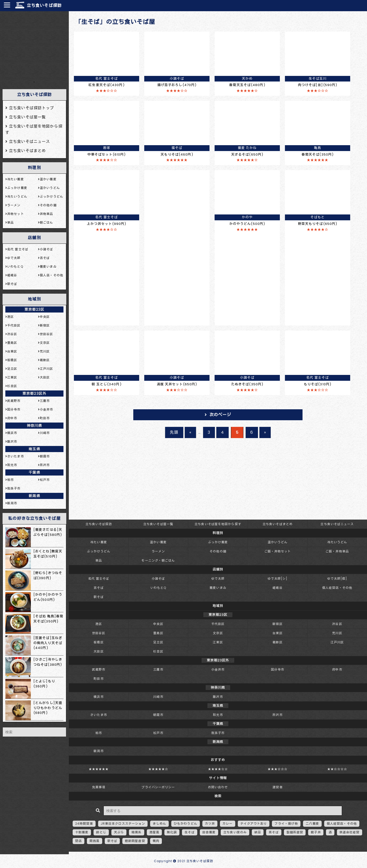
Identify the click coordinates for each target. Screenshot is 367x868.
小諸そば (158, 579)
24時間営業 (84, 824)
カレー (227, 824)
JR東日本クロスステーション (123, 824)
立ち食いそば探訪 (44, 5)
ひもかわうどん (186, 824)
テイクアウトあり (254, 824)
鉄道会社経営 (350, 832)
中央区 (158, 624)
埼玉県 (34, 449)
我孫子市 (218, 733)
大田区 (99, 651)
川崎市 (158, 697)
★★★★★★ (99, 769)
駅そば (99, 597)
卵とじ (101, 832)
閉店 (78, 841)
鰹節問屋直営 (135, 841)
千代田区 (218, 624)
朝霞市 (158, 715)
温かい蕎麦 (158, 542)
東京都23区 (35, 309)
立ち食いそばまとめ (278, 524)
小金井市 (218, 669)
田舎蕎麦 (209, 832)
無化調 (172, 832)
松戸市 (158, 733)
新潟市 (99, 751)
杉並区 (158, 651)
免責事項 (99, 787)
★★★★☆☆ (218, 769)
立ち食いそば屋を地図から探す (218, 524)
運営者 (277, 787)
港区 (99, 624)
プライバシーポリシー (158, 787)
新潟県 (34, 496)
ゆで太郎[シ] (278, 579)
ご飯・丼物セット (278, 551)
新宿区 (277, 624)
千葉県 (34, 472)
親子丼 (316, 832)
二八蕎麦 (312, 824)
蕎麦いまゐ (218, 588)
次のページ (220, 415)
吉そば (99, 588)
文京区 (218, 633)
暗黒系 (136, 832)
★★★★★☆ (158, 769)
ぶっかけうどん (99, 551)
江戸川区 (337, 642)
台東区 (277, 633)
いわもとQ (158, 588)
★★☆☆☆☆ (337, 769)
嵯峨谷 (277, 588)
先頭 (174, 432)
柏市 (99, 733)
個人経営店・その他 (337, 588)
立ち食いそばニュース (337, 524)
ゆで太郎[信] (337, 579)
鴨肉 (156, 841)
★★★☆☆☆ (278, 769)
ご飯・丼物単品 (337, 551)
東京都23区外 (34, 394)
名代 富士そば (99, 579)
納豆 (258, 832)
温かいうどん (278, 542)
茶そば (274, 832)
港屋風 (154, 832)
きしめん (159, 824)
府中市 (337, 669)
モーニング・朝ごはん (158, 560)
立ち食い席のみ (235, 832)
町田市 (99, 679)
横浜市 (99, 697)
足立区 (158, 642)
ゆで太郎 (218, 579)
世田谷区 (99, 633)
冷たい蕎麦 (99, 542)
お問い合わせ (218, 787)
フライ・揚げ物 (286, 824)
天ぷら (119, 832)
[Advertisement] (34, 46)
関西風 (94, 841)
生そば (189, 832)
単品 (99, 560)
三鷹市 (158, 669)
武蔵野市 (99, 669)
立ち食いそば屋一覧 (158, 524)
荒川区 (337, 633)
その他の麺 (218, 551)
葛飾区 (277, 642)
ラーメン (158, 551)
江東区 (218, 642)
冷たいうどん (337, 542)
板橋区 (99, 642)
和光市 (218, 715)
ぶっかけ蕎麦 (218, 542)
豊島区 (158, 633)
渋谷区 (337, 624)
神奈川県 (34, 426)
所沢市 (277, 715)
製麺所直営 (295, 832)
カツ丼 (210, 824)
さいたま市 (99, 715)
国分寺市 (278, 669)
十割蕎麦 (82, 832)
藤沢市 (218, 697)
